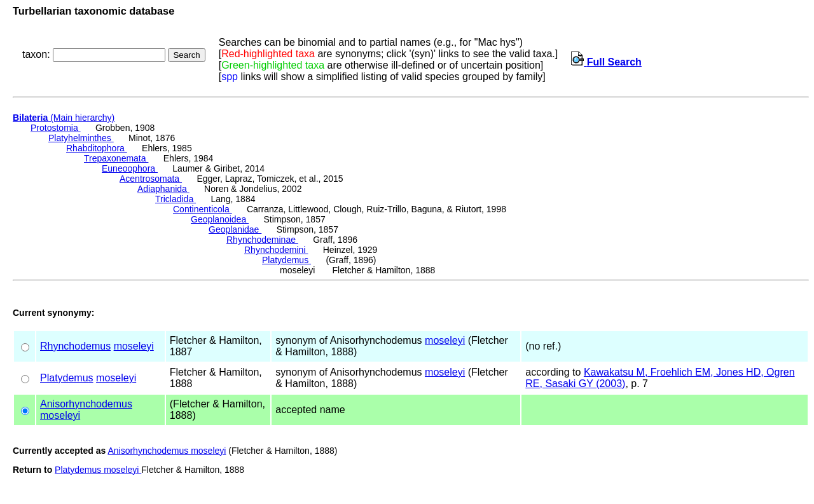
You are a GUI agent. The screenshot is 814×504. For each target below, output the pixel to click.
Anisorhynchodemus (86, 404)
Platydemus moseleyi (98, 470)
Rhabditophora (97, 148)
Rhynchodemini (276, 250)
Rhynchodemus (75, 346)
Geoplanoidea (220, 219)
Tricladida (176, 199)
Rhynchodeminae (262, 240)
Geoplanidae (235, 229)
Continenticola (203, 209)
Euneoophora (130, 168)
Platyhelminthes (81, 138)
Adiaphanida (163, 189)
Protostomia (56, 128)
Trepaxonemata (116, 158)
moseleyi (134, 346)
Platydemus (286, 260)
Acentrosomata (151, 179)
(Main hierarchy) (64, 118)
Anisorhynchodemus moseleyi (167, 451)
